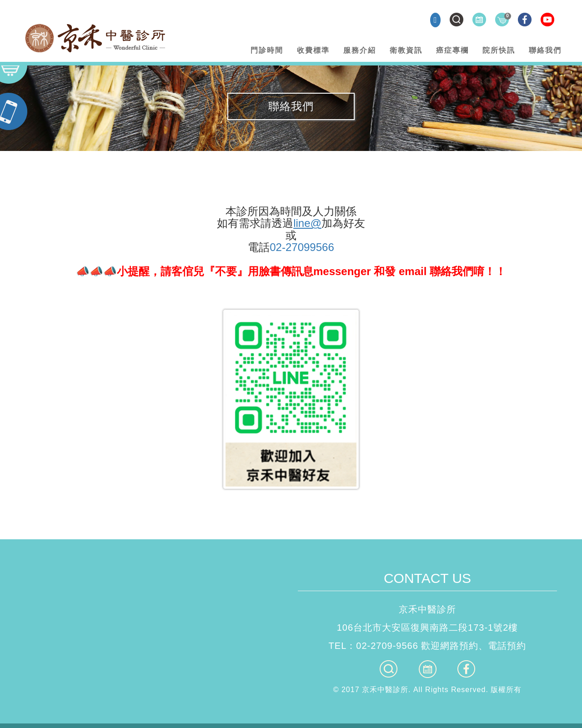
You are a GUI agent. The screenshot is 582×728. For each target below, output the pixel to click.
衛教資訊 (406, 50)
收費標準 (313, 50)
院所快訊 (499, 50)
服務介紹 (360, 50)
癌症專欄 (452, 50)
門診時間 (267, 50)
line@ (307, 223)
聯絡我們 (545, 50)
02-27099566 (302, 247)
